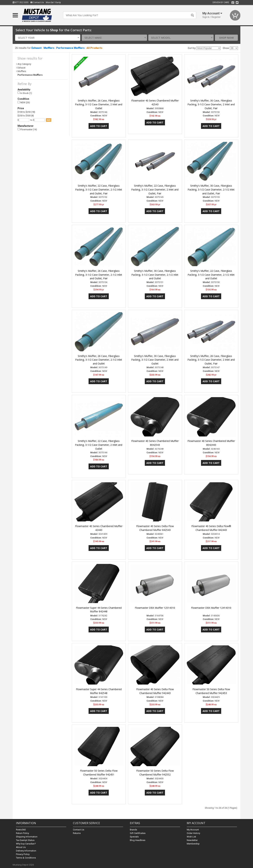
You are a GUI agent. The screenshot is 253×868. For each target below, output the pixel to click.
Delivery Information (26, 851)
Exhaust (37, 48)
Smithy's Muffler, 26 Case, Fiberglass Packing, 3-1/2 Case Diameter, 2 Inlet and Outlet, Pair (211, 360)
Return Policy (22, 833)
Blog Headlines (138, 840)
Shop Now (226, 38)
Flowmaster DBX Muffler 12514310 (155, 608)
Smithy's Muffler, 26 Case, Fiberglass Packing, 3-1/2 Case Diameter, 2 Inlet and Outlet (99, 104)
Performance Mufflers (70, 48)
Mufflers (49, 48)
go (49, 120)
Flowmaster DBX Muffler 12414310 (211, 608)
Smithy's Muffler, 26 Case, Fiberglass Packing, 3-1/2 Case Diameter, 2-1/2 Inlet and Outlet (99, 360)
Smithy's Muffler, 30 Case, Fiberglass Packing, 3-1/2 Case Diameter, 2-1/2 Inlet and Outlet (155, 275)
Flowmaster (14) (27, 129)
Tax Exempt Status (25, 840)
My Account (193, 830)
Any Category (24, 64)
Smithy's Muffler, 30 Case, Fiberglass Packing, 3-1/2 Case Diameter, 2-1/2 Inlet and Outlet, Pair (211, 190)
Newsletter (192, 840)
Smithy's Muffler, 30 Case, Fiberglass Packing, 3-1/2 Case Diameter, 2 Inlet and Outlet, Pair (211, 104)
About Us (21, 847)
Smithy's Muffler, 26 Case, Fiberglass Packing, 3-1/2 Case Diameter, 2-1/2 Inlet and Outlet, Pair (99, 275)
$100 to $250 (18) (26, 112)
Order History (193, 833)
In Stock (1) (25, 93)
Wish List (191, 837)
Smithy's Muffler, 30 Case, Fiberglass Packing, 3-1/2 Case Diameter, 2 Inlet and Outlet (155, 360)
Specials (134, 837)
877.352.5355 (21, 2)
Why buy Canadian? (26, 844)
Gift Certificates (138, 833)
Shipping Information (27, 837)
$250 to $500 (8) (26, 116)
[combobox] (48, 38)
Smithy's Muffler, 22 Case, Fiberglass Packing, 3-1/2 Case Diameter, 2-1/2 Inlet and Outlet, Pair (99, 190)
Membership (193, 844)
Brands (133, 830)
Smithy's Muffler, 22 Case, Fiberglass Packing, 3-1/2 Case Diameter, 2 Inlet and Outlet (99, 445)
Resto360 (21, 830)
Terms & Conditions (26, 858)
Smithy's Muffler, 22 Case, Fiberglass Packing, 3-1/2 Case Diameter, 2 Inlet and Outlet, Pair (155, 190)
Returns (77, 833)
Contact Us (37, 2)
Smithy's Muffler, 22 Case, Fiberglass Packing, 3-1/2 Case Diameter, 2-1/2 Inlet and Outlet (211, 275)
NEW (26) (24, 102)
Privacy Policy (23, 854)
